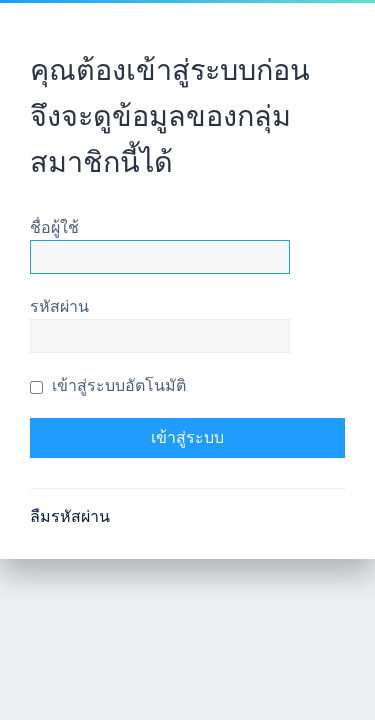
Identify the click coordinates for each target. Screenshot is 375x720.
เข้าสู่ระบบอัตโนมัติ (108, 385)
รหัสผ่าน (59, 306)
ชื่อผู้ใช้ (54, 227)
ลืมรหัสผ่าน (70, 516)
